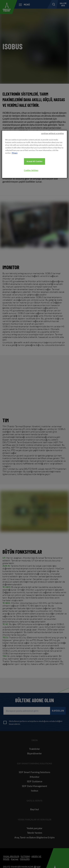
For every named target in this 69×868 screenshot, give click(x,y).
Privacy (15, 153)
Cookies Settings (31, 170)
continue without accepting (52, 133)
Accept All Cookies (34, 161)
